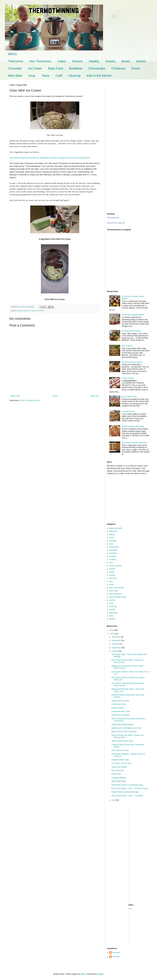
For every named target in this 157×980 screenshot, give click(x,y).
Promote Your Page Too (116, 223)
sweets (33, 311)
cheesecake (114, 547)
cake (111, 544)
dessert (19, 311)
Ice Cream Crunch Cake (121, 763)
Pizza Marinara (118, 771)
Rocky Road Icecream (121, 701)
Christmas (118, 68)
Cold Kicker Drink (119, 704)
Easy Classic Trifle (129, 397)
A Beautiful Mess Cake (121, 711)
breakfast (113, 541)
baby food (113, 531)
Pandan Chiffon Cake (120, 760)
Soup (32, 76)
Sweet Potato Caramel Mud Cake (125, 792)
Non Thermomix (40, 61)
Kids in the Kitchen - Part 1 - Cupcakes (127, 796)
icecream (26, 311)
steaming (113, 606)
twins (111, 616)
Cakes (62, 61)
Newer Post (15, 396)
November (116, 640)
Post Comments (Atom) (30, 400)
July (114, 800)
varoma (112, 619)
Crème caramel (115, 566)
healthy (112, 575)
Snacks (110, 61)
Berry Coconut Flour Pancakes (124, 732)
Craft (59, 76)
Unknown (116, 953)
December (116, 637)
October (115, 644)
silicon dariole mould (118, 597)
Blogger (101, 974)
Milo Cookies (127, 346)
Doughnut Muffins (119, 778)
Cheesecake (97, 68)
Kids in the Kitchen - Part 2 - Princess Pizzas (130, 788)
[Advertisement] (128, 103)
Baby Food (56, 68)
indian (112, 584)
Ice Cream (35, 68)
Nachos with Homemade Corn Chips (126, 728)
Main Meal (15, 76)
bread (112, 538)
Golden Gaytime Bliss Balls (133, 426)
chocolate (113, 550)
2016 (112, 630)
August (115, 651)
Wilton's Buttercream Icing (122, 741)
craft (111, 563)
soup (111, 603)
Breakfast (76, 68)
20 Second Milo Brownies (132, 362)
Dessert (78, 61)
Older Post (95, 396)
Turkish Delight (128, 378)
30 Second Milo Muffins (131, 331)
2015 (112, 634)
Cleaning (74, 76)
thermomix (40, 311)
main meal (113, 591)
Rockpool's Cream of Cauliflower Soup (127, 785)
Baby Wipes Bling (119, 781)
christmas (113, 553)
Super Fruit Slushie (119, 767)
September (117, 648)
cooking (112, 559)
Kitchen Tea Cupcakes (121, 715)
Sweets (141, 61)
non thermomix (115, 594)
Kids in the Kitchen (99, 76)
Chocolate (15, 68)
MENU (12, 54)
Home (55, 396)
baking (112, 534)
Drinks (136, 68)
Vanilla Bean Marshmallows (133, 315)
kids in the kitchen (116, 588)
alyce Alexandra (116, 528)
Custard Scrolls (128, 411)
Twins (45, 76)
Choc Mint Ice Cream (120, 750)
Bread (126, 61)
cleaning (113, 556)
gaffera (83, 974)
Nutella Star (116, 774)
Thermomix (16, 61)
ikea (111, 581)
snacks (112, 600)
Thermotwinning (113, 218)
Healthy (94, 61)
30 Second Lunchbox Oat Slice (134, 443)
